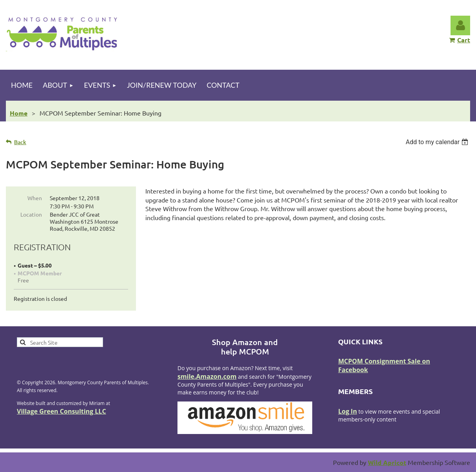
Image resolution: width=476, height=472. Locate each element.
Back (20, 142)
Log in (460, 25)
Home (19, 113)
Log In (347, 411)
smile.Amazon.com (207, 376)
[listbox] (438, 142)
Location (31, 214)
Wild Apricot (387, 462)
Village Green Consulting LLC (62, 411)
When (35, 198)
